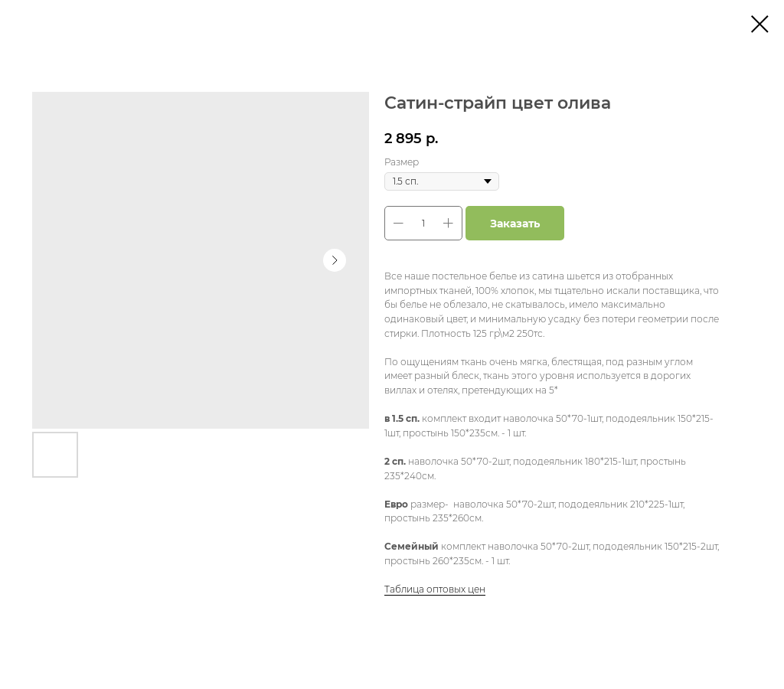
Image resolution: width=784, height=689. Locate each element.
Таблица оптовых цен (435, 589)
